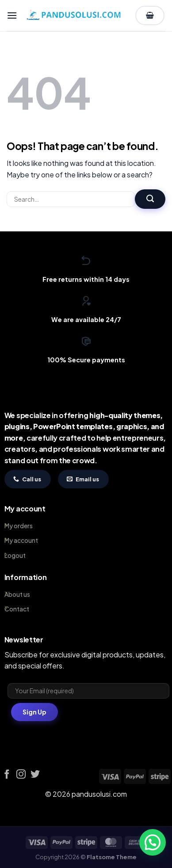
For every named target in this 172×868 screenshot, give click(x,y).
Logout (15, 555)
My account (21, 540)
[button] (12, 15)
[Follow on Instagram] (21, 775)
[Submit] (150, 199)
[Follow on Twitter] (35, 775)
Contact (17, 609)
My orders (19, 526)
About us (17, 594)
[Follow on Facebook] (7, 775)
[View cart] (150, 16)
